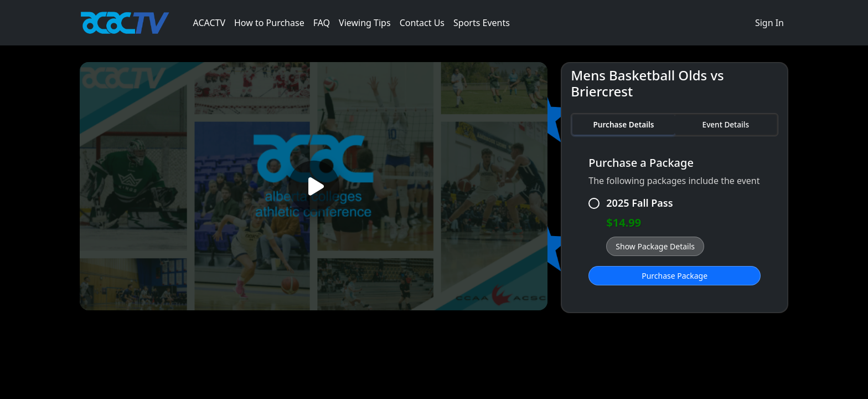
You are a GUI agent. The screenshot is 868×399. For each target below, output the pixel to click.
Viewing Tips (365, 23)
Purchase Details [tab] (623, 124)
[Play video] (314, 186)
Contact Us (422, 23)
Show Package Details (655, 246)
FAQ (322, 23)
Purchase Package (675, 276)
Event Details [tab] (726, 124)
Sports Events (482, 23)
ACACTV (209, 23)
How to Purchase (269, 23)
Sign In (769, 23)
